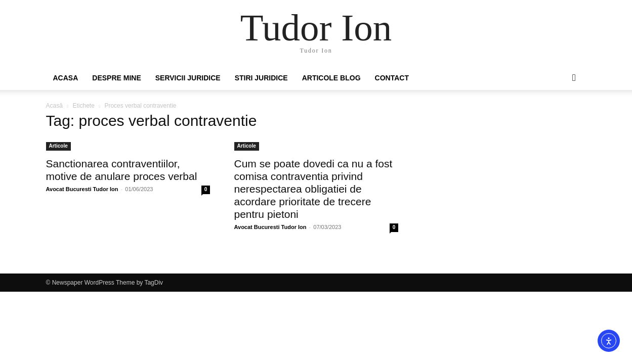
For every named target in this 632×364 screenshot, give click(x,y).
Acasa (66, 78)
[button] (574, 78)
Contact (392, 78)
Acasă (54, 106)
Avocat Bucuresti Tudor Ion (82, 189)
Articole (58, 146)
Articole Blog (331, 78)
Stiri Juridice (261, 78)
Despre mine (116, 78)
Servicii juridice (188, 78)
